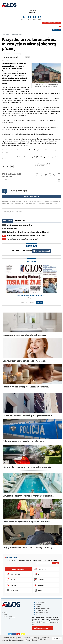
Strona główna (6, 35)
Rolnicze (11, 585)
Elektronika (12, 590)
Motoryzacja (39, 569)
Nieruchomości (13, 574)
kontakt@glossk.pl (42, 251)
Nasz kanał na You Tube (42, 612)
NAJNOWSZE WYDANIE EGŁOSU (51, 23)
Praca (38, 574)
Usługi (10, 580)
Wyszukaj (57, 30)
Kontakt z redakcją (41, 602)
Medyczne (39, 580)
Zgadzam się (58, 639)
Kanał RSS (38, 614)
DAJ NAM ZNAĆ (31, 246)
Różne (38, 590)
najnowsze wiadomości (16, 35)
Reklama (38, 606)
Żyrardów (32, 12)
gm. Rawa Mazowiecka (10, 57)
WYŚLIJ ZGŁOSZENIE (41, 628)
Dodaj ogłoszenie (19, 569)
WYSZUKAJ (40, 302)
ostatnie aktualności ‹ (40, 166)
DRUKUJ (28, 57)
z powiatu (16, 54)
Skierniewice (32, 10)
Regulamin (39, 604)
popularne (7, 221)
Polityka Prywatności (41, 610)
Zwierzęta (39, 585)
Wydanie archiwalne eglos (43, 608)
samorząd (6, 54)
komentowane (20, 221)
